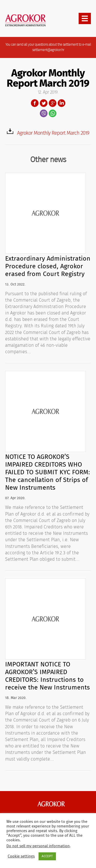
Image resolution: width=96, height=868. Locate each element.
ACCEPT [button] (47, 856)
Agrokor (51, 804)
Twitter (44, 103)
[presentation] (85, 18)
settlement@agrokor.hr (48, 50)
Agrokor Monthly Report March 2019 (53, 133)
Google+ (53, 103)
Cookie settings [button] (21, 856)
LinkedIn (62, 103)
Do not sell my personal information (38, 846)
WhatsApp (53, 113)
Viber (44, 113)
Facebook (35, 103)
